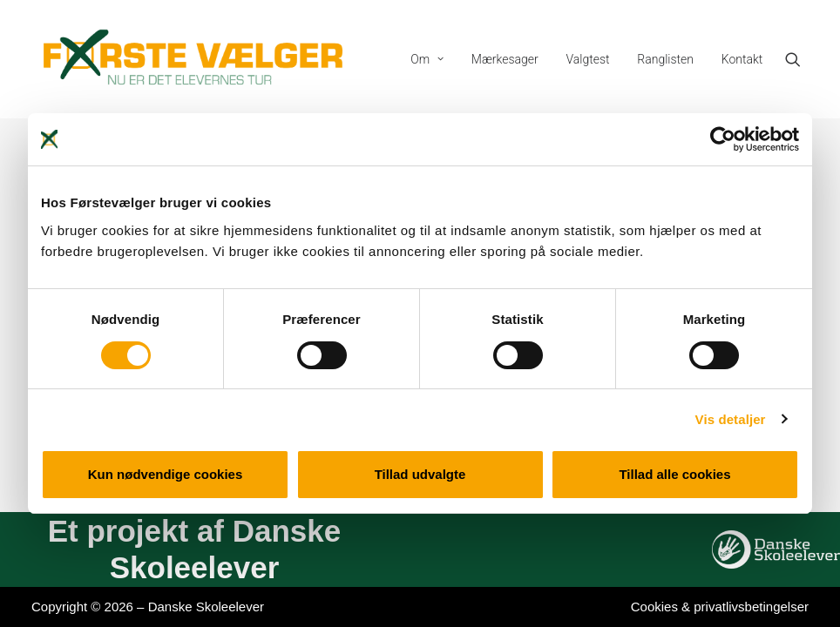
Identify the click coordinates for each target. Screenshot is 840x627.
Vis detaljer (731, 419)
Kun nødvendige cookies (166, 474)
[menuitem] (427, 59)
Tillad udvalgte (420, 474)
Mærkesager (505, 59)
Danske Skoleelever (206, 607)
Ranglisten (665, 59)
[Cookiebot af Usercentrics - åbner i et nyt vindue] (723, 139)
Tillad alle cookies (674, 474)
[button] (801, 59)
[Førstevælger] (193, 59)
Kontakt (742, 59)
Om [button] (427, 59)
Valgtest (588, 59)
